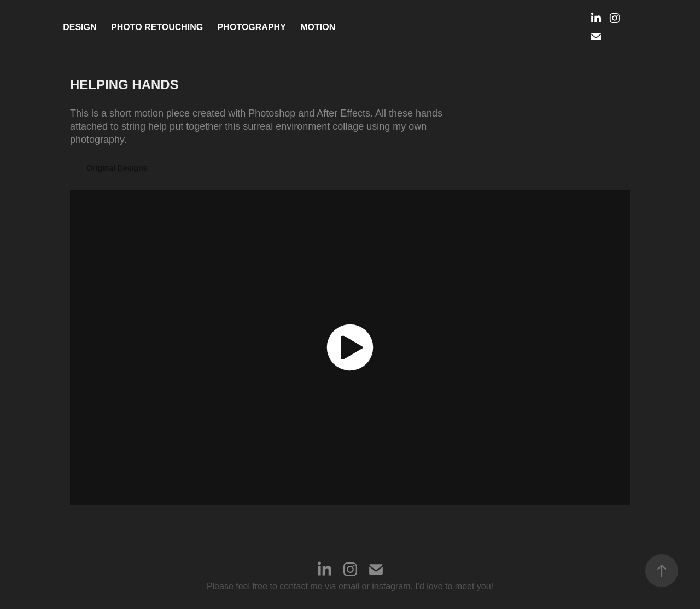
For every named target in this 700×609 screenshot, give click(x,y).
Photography (252, 27)
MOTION (318, 27)
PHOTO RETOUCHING (157, 27)
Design (80, 27)
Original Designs (117, 168)
